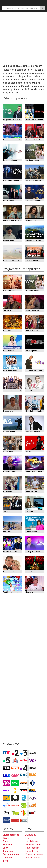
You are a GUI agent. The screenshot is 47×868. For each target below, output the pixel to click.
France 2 (15, 753)
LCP (6, 820)
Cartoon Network (6, 813)
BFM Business (6, 798)
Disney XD (15, 813)
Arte (24, 760)
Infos (5, 861)
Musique (7, 858)
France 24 (24, 798)
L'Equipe (15, 805)
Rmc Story (32, 775)
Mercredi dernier (34, 845)
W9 (32, 760)
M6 (15, 760)
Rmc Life (6, 783)
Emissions (8, 845)
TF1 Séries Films (6, 775)
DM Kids (24, 813)
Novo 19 (6, 790)
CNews (24, 790)
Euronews (15, 798)
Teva (15, 783)
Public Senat (15, 820)
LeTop (32, 813)
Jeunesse (8, 851)
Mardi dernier (32, 848)
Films (5, 841)
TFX (15, 768)
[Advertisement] (23, 37)
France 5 (6, 760)
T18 (32, 783)
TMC (6, 768)
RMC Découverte (24, 775)
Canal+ (32, 753)
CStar (32, 768)
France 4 (24, 768)
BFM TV (32, 790)
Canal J (32, 805)
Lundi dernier (32, 851)
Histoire (24, 820)
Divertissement (11, 835)
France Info (15, 790)
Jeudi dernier (32, 841)
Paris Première (24, 783)
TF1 (6, 753)
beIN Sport (32, 798)
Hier (28, 838)
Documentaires (11, 854)
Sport (5, 848)
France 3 (24, 753)
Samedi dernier (33, 858)
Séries (6, 838)
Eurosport (6, 805)
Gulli (24, 805)
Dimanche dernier (34, 854)
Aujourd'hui (31, 835)
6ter (15, 775)
